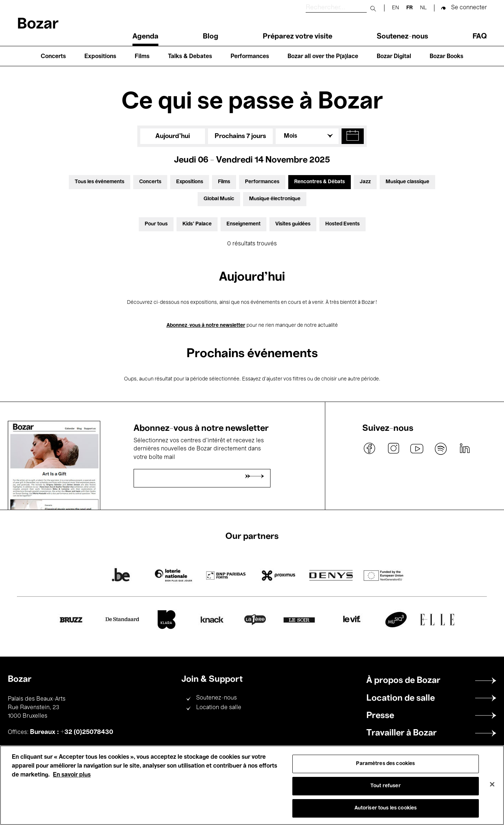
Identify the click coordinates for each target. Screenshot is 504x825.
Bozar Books (446, 57)
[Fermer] (492, 784)
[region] (252, 785)
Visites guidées (293, 224)
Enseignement (243, 224)
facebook (370, 449)
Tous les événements (100, 182)
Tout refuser (386, 786)
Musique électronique (275, 199)
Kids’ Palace (197, 224)
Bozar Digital (394, 57)
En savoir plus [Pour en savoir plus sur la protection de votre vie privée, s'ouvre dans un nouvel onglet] (72, 775)
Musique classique (407, 182)
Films (142, 57)
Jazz (365, 182)
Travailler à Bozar (401, 733)
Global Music (219, 199)
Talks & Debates (190, 57)
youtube (417, 449)
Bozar (38, 25)
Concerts (53, 57)
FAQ (480, 37)
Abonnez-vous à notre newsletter (206, 326)
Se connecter (469, 8)
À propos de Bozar (403, 681)
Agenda (145, 37)
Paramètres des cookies (385, 764)
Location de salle (219, 708)
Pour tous (156, 224)
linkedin (464, 449)
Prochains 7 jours (240, 136)
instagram (393, 449)
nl (423, 8)
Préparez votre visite (298, 37)
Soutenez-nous (402, 37)
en (395, 8)
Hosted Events (342, 224)
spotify (441, 449)
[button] (353, 136)
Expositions (100, 57)
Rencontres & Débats (320, 182)
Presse (380, 716)
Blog (211, 37)
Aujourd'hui (173, 136)
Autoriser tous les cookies (386, 808)
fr (409, 8)
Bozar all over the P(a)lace (323, 57)
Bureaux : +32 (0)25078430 (72, 732)
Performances (250, 57)
